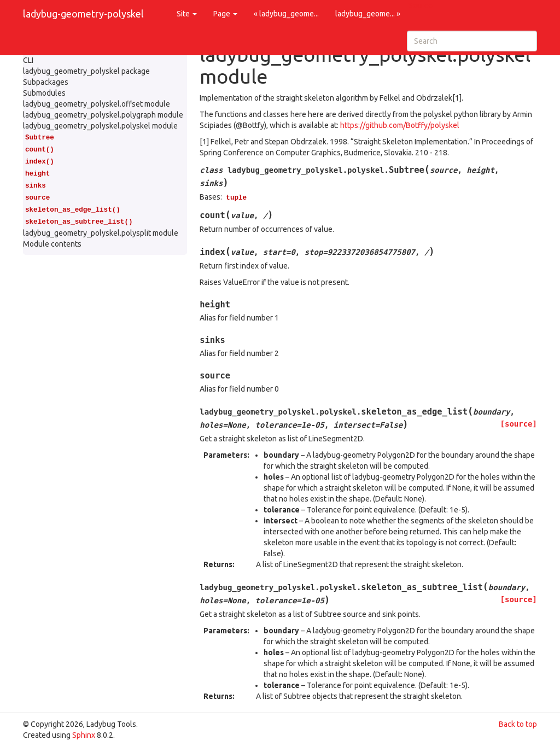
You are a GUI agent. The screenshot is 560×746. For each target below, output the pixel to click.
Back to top (518, 724)
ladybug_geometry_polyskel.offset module (97, 104)
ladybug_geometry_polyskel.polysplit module (101, 233)
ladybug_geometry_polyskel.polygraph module (103, 115)
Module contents (52, 244)
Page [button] (225, 14)
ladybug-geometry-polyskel (83, 14)
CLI (28, 60)
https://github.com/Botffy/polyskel (400, 125)
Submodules (44, 93)
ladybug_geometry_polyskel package (86, 71)
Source (421, 5)
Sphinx (84, 735)
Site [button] (187, 14)
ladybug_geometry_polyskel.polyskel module (100, 126)
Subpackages (46, 82)
